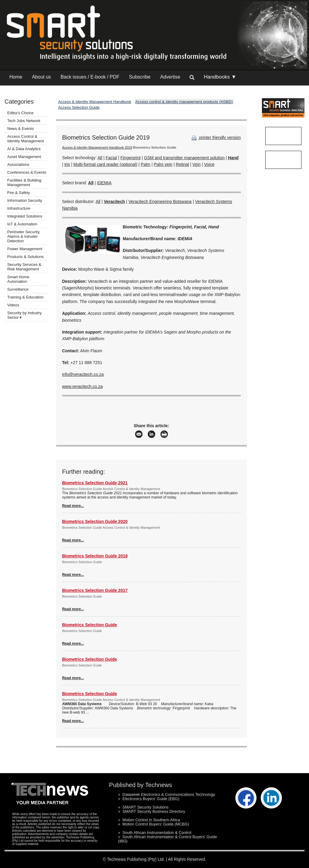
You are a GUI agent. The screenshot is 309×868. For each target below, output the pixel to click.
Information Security (25, 200)
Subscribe (140, 77)
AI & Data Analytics (24, 149)
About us (41, 77)
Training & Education (25, 297)
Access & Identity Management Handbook (95, 102)
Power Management (25, 249)
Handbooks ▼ (220, 77)
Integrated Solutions (25, 216)
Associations (18, 165)
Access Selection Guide (79, 107)
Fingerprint (131, 158)
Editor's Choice (20, 113)
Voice (209, 164)
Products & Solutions (25, 257)
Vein (197, 164)
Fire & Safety (19, 193)
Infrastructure (19, 208)
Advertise (170, 77)
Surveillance (18, 289)
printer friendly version (215, 137)
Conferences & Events (27, 172)
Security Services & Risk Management (24, 267)
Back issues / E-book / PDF (90, 77)
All (100, 158)
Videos (13, 305)
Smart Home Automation (18, 279)
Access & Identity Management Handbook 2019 (97, 147)
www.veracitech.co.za (83, 386)
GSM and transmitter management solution (184, 158)
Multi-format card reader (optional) (105, 164)
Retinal (183, 164)
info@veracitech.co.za (83, 374)
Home (16, 77)
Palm (145, 164)
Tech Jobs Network (24, 121)
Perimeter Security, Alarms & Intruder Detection (24, 236)
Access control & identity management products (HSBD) (184, 102)
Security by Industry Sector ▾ (24, 315)
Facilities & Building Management (24, 182)
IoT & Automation (22, 224)
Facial (111, 158)
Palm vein (163, 164)
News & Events (21, 129)
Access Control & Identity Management (25, 139)
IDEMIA (104, 183)
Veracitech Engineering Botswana (160, 202)
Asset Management (24, 157)
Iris (67, 164)
